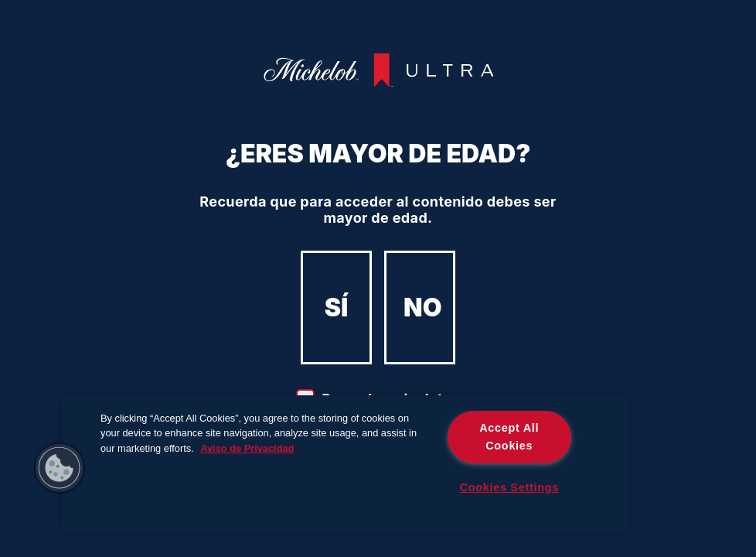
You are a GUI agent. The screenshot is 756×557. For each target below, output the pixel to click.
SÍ (337, 308)
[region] (346, 464)
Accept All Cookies (509, 437)
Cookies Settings (509, 487)
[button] (60, 468)
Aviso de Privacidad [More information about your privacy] (247, 448)
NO (422, 308)
